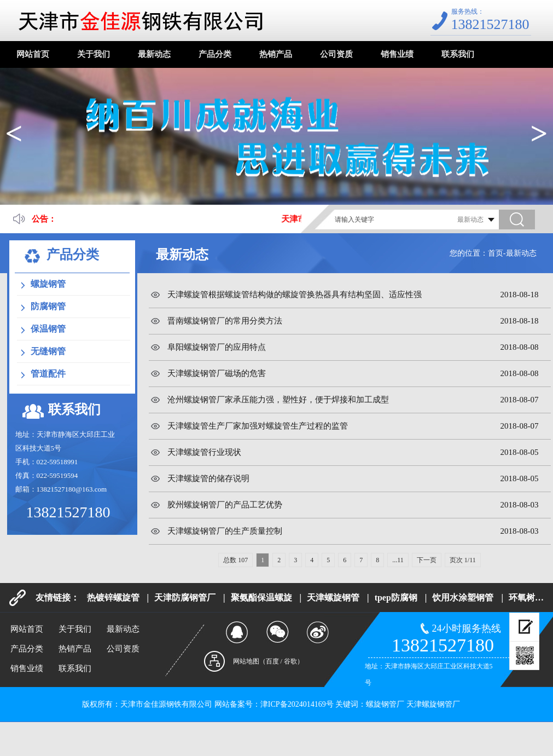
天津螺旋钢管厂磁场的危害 (217, 373)
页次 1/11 (463, 560)
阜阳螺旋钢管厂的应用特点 (217, 347)
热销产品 (276, 54)
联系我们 (458, 54)
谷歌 (290, 661)
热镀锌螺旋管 (113, 598)
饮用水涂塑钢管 (463, 598)
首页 (496, 253)
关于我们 (94, 54)
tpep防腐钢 (396, 598)
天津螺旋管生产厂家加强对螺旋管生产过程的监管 (258, 426)
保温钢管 (48, 329)
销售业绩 (397, 54)
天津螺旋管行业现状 (204, 452)
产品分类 (215, 54)
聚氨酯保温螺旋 (261, 598)
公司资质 (336, 54)
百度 (272, 661)
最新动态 (154, 54)
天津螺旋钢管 (333, 598)
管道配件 (48, 374)
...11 (398, 560)
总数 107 (235, 560)
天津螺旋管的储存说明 (208, 478)
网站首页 (33, 54)
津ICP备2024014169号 (297, 704)
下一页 (427, 560)
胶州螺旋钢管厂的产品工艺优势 (225, 505)
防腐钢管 (48, 306)
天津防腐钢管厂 (185, 598)
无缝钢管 (48, 351)
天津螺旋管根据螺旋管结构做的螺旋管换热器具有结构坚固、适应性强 (295, 295)
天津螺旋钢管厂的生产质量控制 (225, 531)
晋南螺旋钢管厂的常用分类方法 (225, 321)
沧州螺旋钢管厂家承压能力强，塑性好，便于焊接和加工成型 (278, 400)
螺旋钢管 (48, 284)
